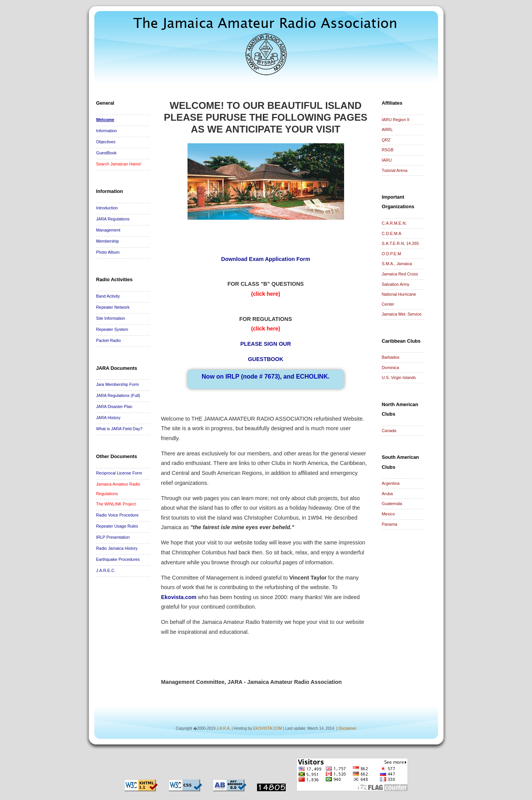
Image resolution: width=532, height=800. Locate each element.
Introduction (107, 208)
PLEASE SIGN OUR (266, 344)
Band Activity (108, 296)
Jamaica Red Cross (400, 274)
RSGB (388, 150)
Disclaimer (347, 728)
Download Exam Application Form (266, 259)
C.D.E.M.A (392, 233)
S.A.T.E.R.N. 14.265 (400, 243)
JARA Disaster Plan (114, 406)
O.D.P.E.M (392, 254)
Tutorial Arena (395, 170)
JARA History (108, 418)
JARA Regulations (113, 219)
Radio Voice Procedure (117, 515)
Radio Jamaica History (117, 548)
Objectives (106, 142)
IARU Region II (396, 120)
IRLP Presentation (113, 537)
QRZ (386, 140)
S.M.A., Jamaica (397, 264)
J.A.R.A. (224, 728)
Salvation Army (396, 284)
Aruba (387, 494)
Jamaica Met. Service (402, 314)
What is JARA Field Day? (119, 429)
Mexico (388, 514)
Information (107, 131)
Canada (389, 431)
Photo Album (108, 252)
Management (108, 230)
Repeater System (112, 329)
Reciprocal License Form (119, 473)
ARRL (387, 130)
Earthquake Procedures (118, 559)
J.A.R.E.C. (106, 570)
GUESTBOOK (266, 359)
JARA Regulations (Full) (118, 395)
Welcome (105, 120)
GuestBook (107, 153)
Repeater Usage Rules (117, 526)
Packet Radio (109, 340)
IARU (387, 160)
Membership (108, 241)
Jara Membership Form (118, 384)
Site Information (111, 318)
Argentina (391, 483)
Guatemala (392, 504)
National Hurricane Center (399, 299)
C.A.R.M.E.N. (394, 223)
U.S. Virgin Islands (399, 377)
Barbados (391, 357)
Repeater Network (113, 307)
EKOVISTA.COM (267, 728)
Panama (390, 524)
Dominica (391, 368)
